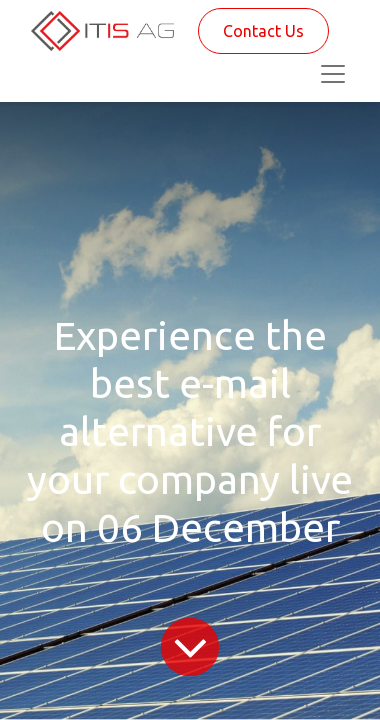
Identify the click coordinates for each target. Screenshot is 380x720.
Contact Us (263, 31)
